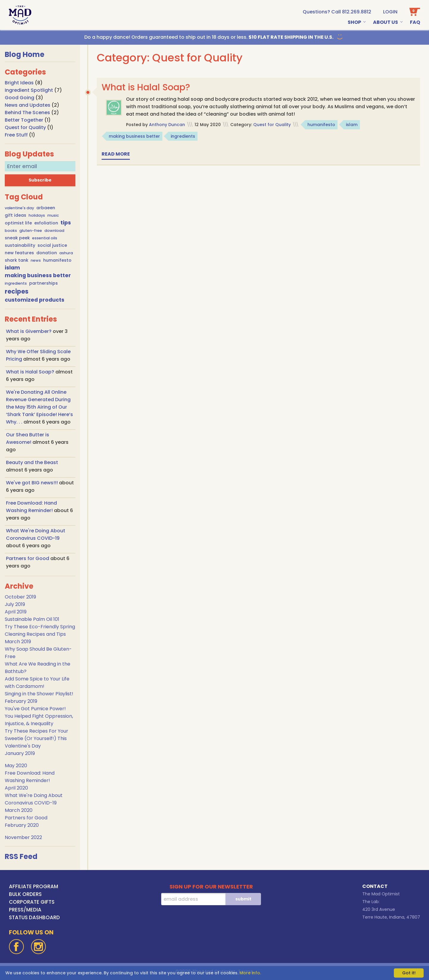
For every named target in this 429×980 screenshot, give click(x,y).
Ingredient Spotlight (29, 90)
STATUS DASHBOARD (34, 917)
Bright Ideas (19, 83)
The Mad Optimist (381, 894)
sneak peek (17, 238)
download (54, 231)
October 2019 (20, 597)
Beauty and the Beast (32, 462)
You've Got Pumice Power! (35, 709)
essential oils (45, 238)
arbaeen (46, 208)
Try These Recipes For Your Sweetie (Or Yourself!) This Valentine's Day (36, 738)
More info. (250, 973)
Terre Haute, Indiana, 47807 (391, 917)
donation (47, 253)
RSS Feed (21, 856)
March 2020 (19, 810)
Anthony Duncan (167, 125)
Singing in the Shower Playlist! (39, 694)
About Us (386, 22)
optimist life (18, 223)
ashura (66, 253)
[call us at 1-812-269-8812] (337, 12)
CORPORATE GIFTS (32, 902)
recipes (17, 291)
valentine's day (19, 208)
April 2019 (16, 612)
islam (12, 268)
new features (19, 253)
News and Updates (28, 105)
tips (66, 223)
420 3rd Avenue (379, 909)
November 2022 (23, 837)
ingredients (16, 283)
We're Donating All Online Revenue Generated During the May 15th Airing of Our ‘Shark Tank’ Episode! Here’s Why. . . (39, 407)
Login (390, 12)
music (53, 215)
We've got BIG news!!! (32, 483)
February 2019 (21, 701)
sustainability (20, 245)
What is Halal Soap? (31, 372)
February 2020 (22, 825)
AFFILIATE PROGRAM (34, 886)
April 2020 (16, 788)
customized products (35, 300)
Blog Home (25, 54)
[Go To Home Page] (20, 15)
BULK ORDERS (25, 894)
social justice (52, 245)
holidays (37, 215)
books (11, 231)
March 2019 (18, 642)
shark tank (17, 260)
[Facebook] (16, 947)
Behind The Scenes (27, 113)
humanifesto (57, 260)
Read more (116, 154)
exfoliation (46, 223)
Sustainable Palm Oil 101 (32, 619)
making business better (38, 275)
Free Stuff (16, 135)
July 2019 (15, 604)
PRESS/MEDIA (25, 910)
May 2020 (16, 766)
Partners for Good (28, 558)
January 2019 (20, 753)
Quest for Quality (25, 127)
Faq (415, 22)
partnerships (43, 283)
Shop (354, 22)
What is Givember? (29, 331)
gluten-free (31, 231)
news (36, 260)
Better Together (24, 120)
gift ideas (15, 215)
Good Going (20, 98)
